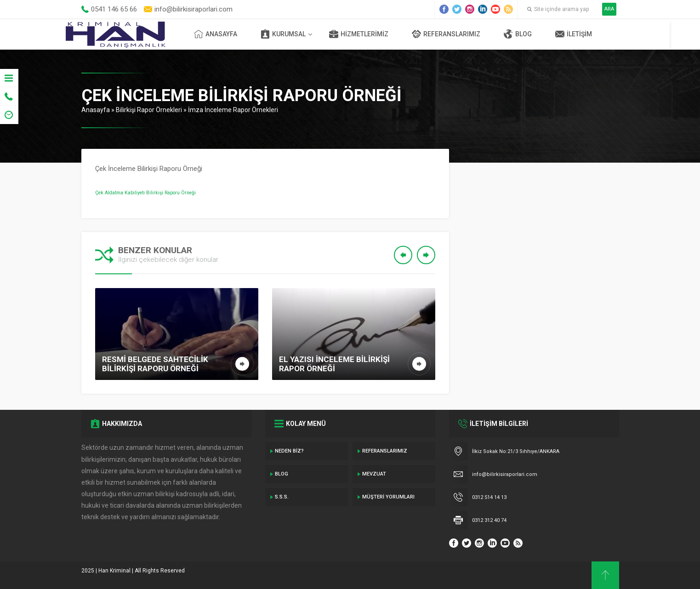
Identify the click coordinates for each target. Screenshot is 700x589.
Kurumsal (299, 34)
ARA (609, 9)
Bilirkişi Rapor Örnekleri (149, 110)
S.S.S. (282, 497)
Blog (533, 34)
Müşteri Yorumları (388, 497)
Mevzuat (374, 474)
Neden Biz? (289, 451)
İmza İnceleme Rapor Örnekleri (233, 110)
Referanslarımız (462, 34)
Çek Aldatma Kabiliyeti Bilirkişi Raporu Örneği (145, 193)
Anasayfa (231, 34)
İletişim (589, 34)
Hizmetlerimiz (374, 34)
